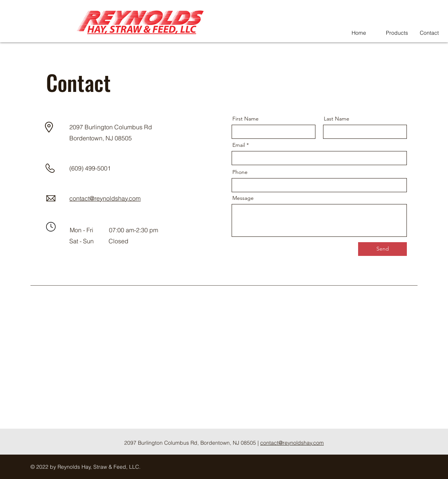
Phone (240, 172)
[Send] (382, 249)
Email (239, 145)
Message (243, 198)
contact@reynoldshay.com (292, 443)
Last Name (337, 119)
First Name (246, 119)
